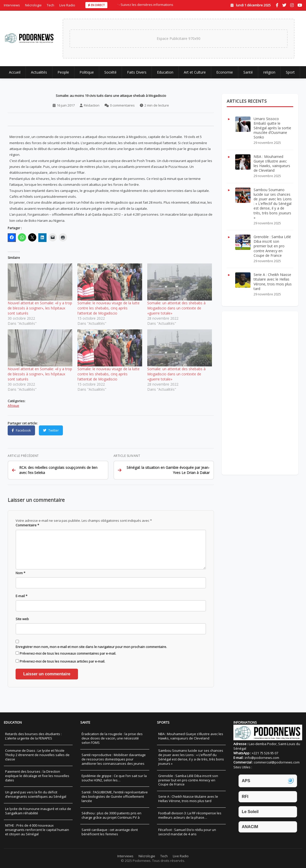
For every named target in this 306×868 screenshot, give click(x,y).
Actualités (39, 74)
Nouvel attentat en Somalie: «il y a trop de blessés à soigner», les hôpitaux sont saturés (40, 310)
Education (165, 74)
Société (110, 74)
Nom (20, 583)
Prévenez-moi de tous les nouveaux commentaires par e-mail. (68, 663)
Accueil (15, 74)
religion (269, 74)
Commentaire (27, 529)
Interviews (12, 5)
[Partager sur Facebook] (21, 432)
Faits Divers (137, 74)
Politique (87, 74)
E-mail (21, 606)
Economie (225, 74)
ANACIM (250, 827)
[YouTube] (300, 5)
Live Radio (67, 5)
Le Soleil (250, 812)
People (63, 74)
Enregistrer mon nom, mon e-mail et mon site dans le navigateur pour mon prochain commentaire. (91, 656)
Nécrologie (33, 5)
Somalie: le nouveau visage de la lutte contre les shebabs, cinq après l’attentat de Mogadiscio (109, 310)
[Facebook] (277, 5)
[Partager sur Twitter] (51, 432)
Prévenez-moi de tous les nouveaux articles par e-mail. (62, 671)
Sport (290, 74)
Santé (248, 74)
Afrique (13, 408)
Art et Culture (195, 74)
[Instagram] (292, 5)
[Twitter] (284, 5)
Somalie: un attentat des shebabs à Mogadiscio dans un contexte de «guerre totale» (176, 310)
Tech (50, 5)
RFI (245, 797)
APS (246, 781)
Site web (22, 629)
